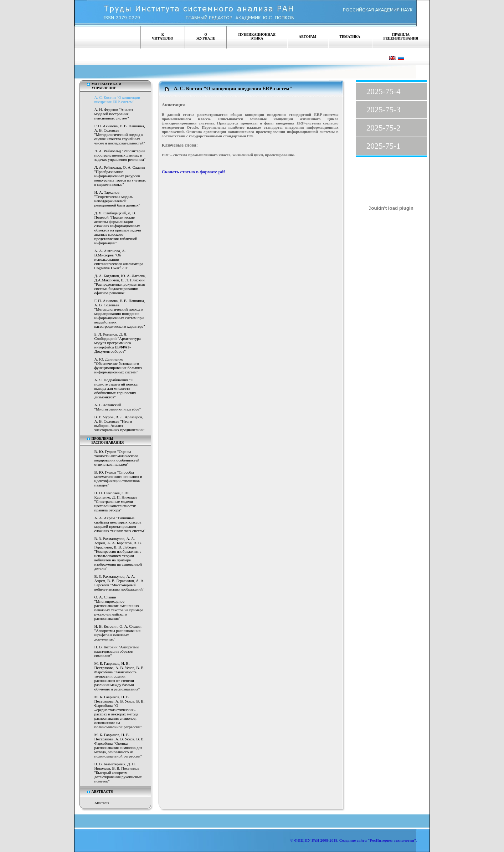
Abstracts (102, 803)
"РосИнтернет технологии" (392, 840)
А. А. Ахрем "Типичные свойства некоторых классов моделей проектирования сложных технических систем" (120, 524)
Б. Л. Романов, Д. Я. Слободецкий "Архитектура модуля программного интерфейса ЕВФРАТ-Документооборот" (118, 343)
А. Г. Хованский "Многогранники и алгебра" (118, 407)
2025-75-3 (384, 110)
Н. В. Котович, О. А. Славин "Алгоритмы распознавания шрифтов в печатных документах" (118, 633)
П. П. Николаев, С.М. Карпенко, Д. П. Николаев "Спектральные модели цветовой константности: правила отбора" (116, 501)
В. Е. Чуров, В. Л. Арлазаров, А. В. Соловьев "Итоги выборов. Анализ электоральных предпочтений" (120, 423)
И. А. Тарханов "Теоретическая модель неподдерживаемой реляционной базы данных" (117, 199)
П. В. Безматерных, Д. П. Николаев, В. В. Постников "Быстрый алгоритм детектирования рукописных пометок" (118, 772)
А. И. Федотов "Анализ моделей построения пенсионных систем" (114, 114)
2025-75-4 (384, 91)
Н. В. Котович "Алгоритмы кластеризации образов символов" (117, 651)
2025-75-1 (384, 146)
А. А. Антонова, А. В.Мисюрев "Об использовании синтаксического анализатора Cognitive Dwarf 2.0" (119, 259)
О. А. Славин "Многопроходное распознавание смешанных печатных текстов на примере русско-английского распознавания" (119, 608)
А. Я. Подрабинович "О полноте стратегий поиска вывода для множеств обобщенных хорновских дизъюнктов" (116, 388)
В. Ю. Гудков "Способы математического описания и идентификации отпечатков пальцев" (118, 479)
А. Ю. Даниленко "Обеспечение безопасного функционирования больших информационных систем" (118, 366)
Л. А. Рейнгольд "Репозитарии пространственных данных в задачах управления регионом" (120, 155)
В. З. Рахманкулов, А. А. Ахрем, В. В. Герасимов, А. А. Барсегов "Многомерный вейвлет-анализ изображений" (120, 583)
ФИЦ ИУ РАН (307, 840)
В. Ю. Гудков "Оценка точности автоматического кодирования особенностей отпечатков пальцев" (117, 458)
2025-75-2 (384, 128)
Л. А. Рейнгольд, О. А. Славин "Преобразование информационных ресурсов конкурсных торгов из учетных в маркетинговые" (120, 176)
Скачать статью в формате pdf (194, 172)
